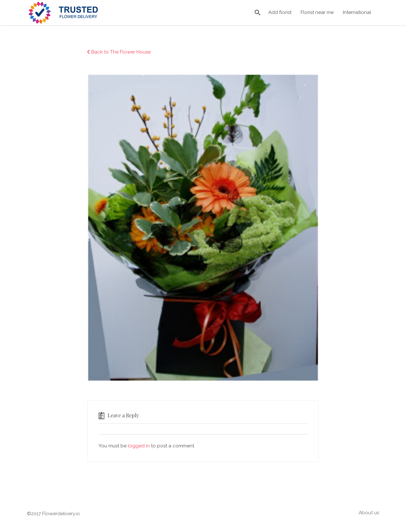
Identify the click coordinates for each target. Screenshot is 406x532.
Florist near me (317, 12)
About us (369, 513)
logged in (139, 446)
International (357, 12)
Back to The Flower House (121, 52)
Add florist (280, 12)
